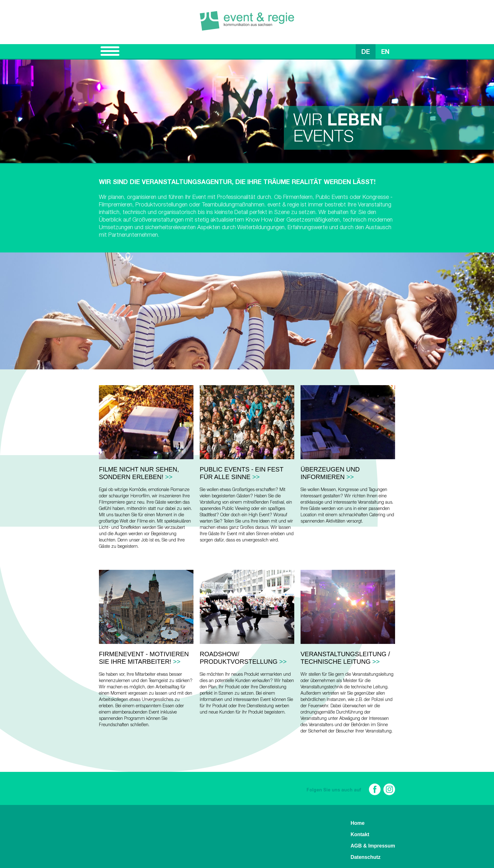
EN (385, 53)
